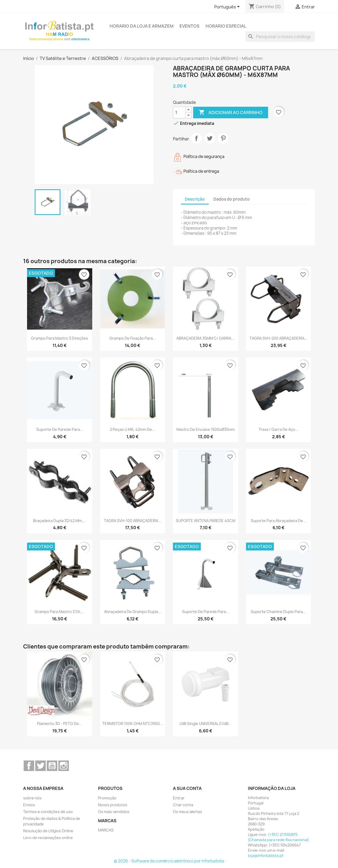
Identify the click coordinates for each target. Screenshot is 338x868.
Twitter (40, 766)
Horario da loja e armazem (142, 26)
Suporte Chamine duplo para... (278, 612)
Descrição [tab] (195, 199)
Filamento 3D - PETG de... (60, 724)
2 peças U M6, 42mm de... (132, 429)
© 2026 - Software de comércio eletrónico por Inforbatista (169, 861)
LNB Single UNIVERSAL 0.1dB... (206, 724)
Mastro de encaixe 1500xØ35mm (206, 429)
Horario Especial (226, 26)
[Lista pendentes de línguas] (228, 7)
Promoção (107, 798)
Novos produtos (113, 805)
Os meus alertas (188, 812)
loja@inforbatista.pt (266, 856)
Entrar (179, 798)
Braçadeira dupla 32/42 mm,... (60, 521)
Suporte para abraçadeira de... (278, 521)
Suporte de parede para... (60, 429)
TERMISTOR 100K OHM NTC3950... (133, 724)
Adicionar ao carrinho (231, 113)
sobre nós (32, 798)
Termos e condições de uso (48, 812)
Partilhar (196, 138)
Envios (29, 805)
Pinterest (223, 138)
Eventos (190, 26)
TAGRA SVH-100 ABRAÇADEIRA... (133, 521)
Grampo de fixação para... (133, 338)
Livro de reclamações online (48, 838)
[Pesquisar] (280, 37)
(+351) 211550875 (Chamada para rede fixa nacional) (278, 837)
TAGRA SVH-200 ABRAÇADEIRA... (278, 338)
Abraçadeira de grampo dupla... (133, 612)
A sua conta (187, 788)
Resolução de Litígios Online (48, 831)
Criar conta (183, 805)
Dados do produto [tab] (232, 199)
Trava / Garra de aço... (278, 429)
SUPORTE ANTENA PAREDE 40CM (206, 521)
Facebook (29, 766)
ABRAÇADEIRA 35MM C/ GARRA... (205, 338)
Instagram (64, 766)
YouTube (52, 766)
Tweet (210, 138)
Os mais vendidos (114, 812)
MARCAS (106, 830)
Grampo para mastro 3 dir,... (60, 612)
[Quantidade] (179, 113)
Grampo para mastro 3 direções (60, 338)
